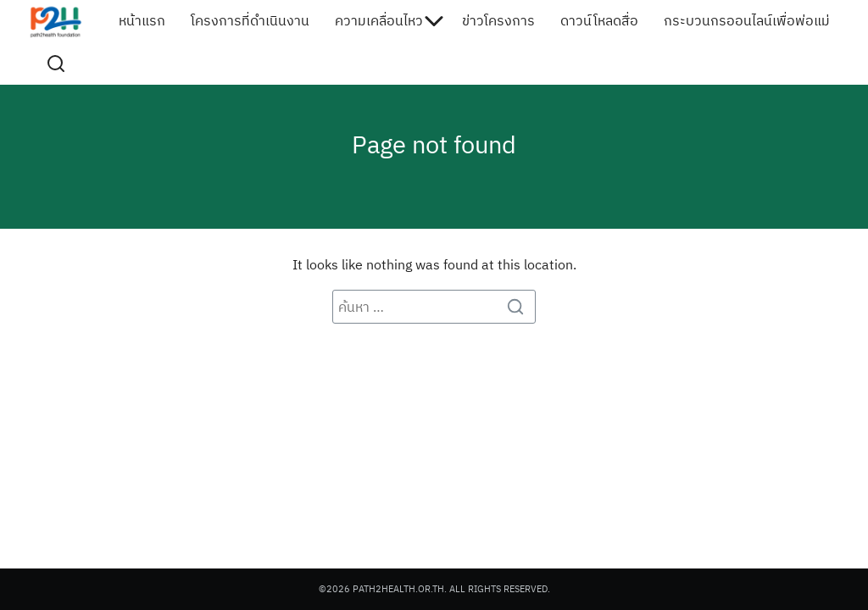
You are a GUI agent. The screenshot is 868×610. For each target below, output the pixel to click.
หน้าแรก (142, 21)
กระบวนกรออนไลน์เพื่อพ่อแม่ (747, 21)
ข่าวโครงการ (498, 21)
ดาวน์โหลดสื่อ (599, 21)
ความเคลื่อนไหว (379, 21)
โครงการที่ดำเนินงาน (250, 21)
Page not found (434, 143)
